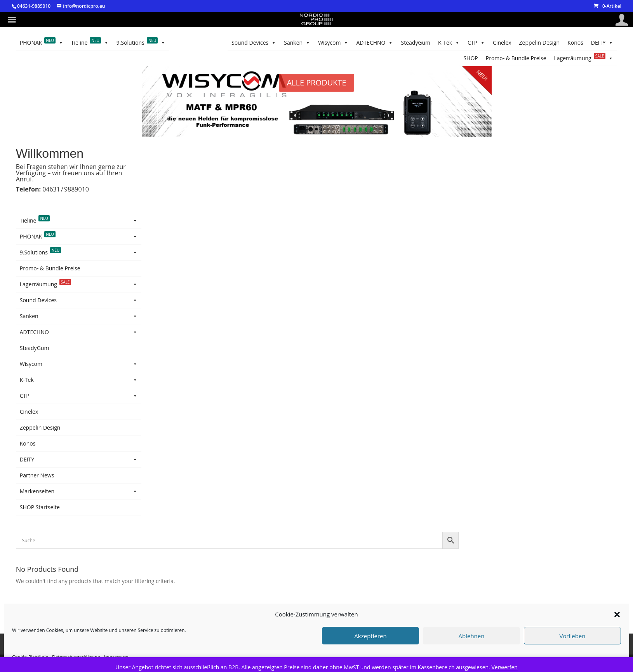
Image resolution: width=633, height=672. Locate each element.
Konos (112, 43)
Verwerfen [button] (504, 667)
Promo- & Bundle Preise (561, 43)
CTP (211, 43)
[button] (617, 615)
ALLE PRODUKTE (316, 83)
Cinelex (185, 43)
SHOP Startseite (40, 507)
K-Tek (238, 43)
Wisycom (354, 43)
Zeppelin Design (148, 43)
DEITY (85, 43)
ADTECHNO (312, 43)
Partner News (37, 475)
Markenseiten (79, 491)
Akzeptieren (370, 636)
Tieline (39, 58)
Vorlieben (573, 636)
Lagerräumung (493, 43)
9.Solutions (90, 58)
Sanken (390, 43)
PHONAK (42, 43)
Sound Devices (433, 43)
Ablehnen (472, 636)
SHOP (606, 43)
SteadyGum (271, 43)
